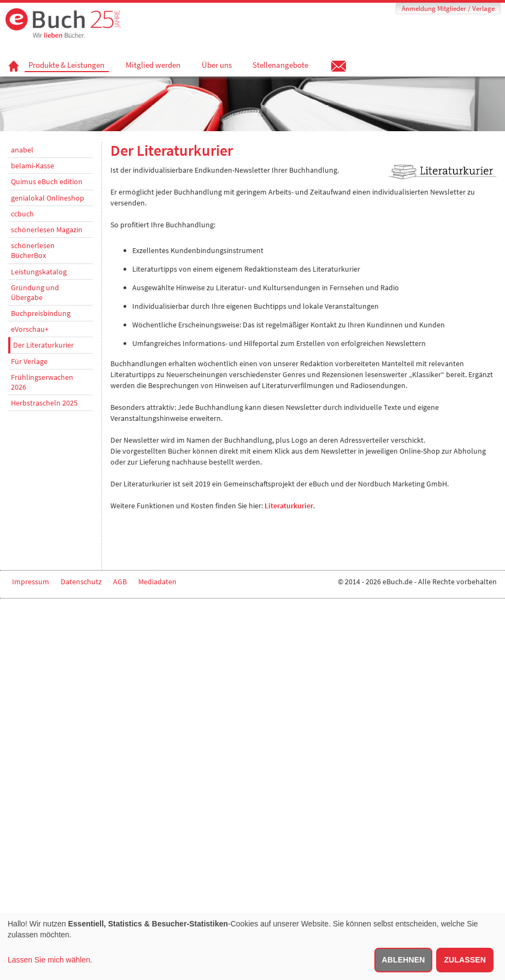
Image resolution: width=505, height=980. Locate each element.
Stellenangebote (280, 65)
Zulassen (465, 960)
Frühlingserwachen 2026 (42, 382)
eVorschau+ (30, 329)
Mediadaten (157, 582)
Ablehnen (404, 960)
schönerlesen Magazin (47, 230)
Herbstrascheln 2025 (44, 403)
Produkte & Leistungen (66, 65)
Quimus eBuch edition (47, 181)
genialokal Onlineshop (48, 198)
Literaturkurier (289, 506)
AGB (120, 582)
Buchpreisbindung (41, 313)
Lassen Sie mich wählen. (50, 960)
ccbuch (22, 214)
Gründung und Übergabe (35, 292)
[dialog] (252, 946)
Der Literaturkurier (43, 345)
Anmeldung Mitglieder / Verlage (448, 8)
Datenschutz (81, 582)
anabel (22, 150)
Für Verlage (29, 361)
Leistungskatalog (39, 272)
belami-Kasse (33, 166)
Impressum (31, 582)
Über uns (217, 65)
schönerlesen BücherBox (33, 250)
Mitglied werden (153, 65)
